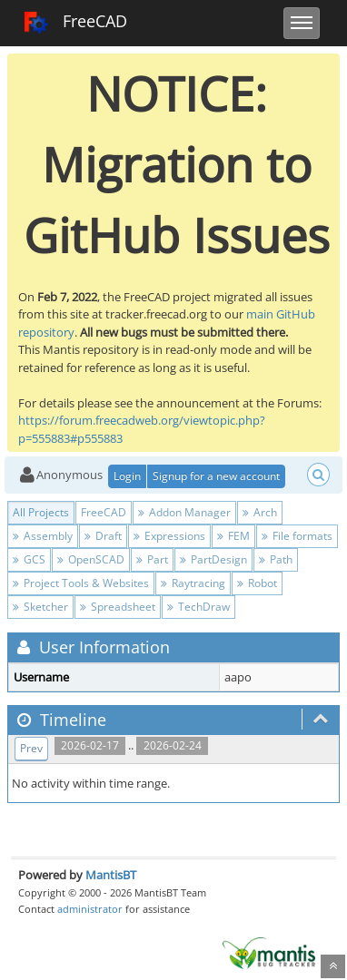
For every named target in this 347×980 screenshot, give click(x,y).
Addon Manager (184, 512)
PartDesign (213, 559)
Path (276, 559)
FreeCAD (75, 23)
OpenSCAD (91, 559)
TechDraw (198, 607)
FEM (233, 536)
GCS (29, 559)
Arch (260, 512)
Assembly (43, 536)
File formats (297, 536)
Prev (31, 748)
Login (127, 476)
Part (152, 559)
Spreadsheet (118, 607)
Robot (257, 583)
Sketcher (40, 607)
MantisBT (111, 875)
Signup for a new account (216, 476)
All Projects (41, 512)
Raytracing (193, 583)
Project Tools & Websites (81, 583)
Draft (103, 536)
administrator (90, 909)
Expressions (169, 536)
